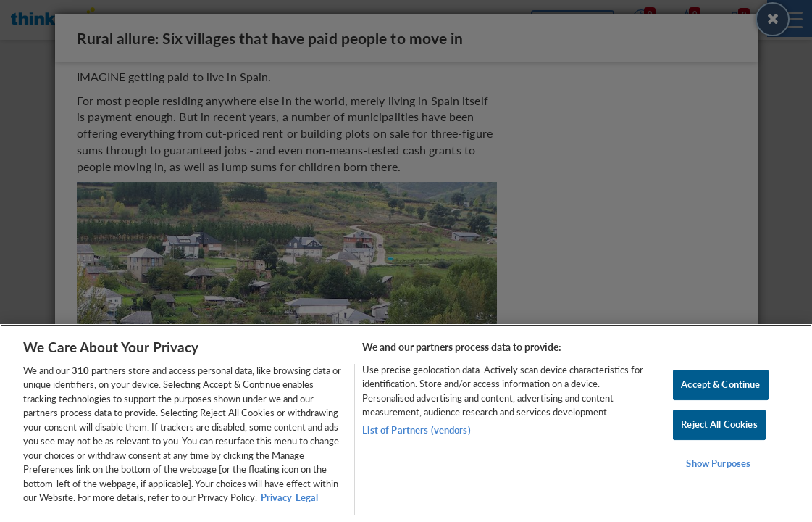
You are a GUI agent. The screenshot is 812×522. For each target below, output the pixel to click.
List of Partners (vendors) (416, 430)
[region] (406, 423)
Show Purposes (718, 463)
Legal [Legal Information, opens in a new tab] (307, 497)
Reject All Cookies (719, 424)
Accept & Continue (720, 385)
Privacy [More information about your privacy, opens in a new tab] (276, 497)
